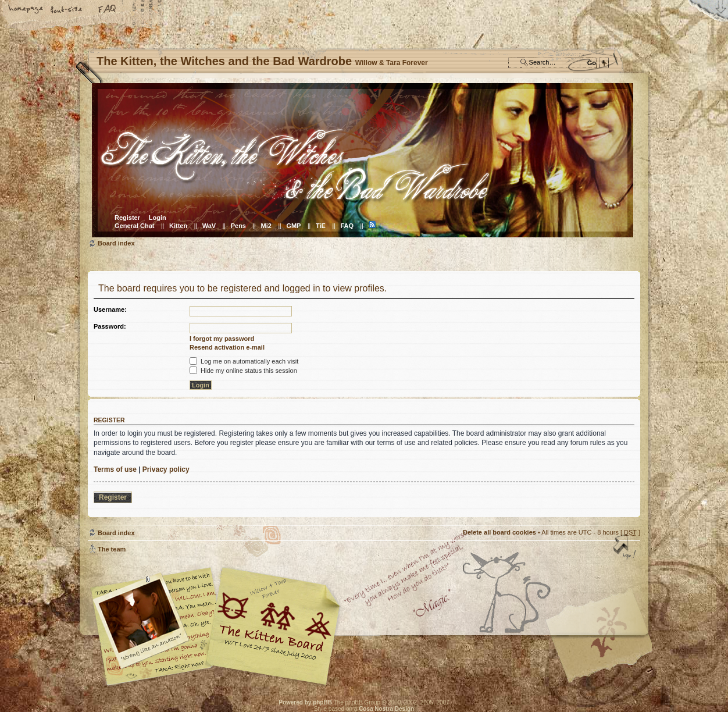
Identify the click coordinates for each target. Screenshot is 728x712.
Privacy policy (166, 469)
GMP (293, 226)
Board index (363, 160)
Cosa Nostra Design (386, 709)
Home (26, 10)
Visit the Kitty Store (605, 652)
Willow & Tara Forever (274, 622)
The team (112, 549)
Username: (110, 309)
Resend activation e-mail (227, 347)
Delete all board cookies (499, 532)
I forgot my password (222, 339)
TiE (321, 226)
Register (127, 218)
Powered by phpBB (305, 702)
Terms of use (115, 469)
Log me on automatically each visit (244, 361)
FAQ (108, 10)
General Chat (134, 226)
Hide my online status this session (243, 371)
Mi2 (266, 226)
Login (158, 218)
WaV (209, 226)
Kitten (178, 226)
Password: (110, 326)
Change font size (67, 10)
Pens (238, 226)
